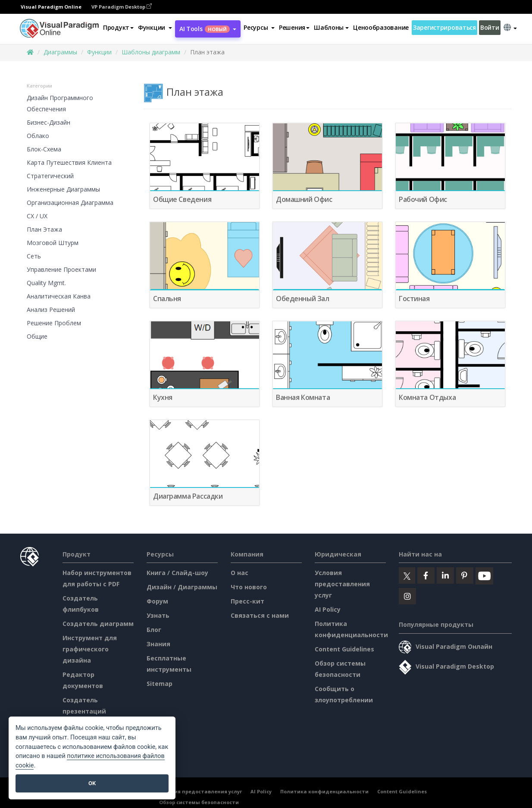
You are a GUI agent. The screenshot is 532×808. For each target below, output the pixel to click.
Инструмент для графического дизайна (90, 649)
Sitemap (160, 684)
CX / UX (37, 216)
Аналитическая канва (59, 296)
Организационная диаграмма (70, 203)
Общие (37, 336)
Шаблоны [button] (331, 27)
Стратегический (50, 176)
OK (92, 783)
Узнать (158, 615)
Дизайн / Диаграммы (182, 587)
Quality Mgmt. (46, 283)
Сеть (34, 256)
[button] (155, 28)
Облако (38, 136)
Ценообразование (381, 27)
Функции (99, 52)
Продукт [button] (118, 27)
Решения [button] (294, 27)
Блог (154, 630)
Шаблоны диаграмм (151, 52)
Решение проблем (54, 323)
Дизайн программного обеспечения (60, 103)
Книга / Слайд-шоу (177, 573)
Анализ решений (51, 310)
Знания (158, 644)
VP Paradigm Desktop (122, 7)
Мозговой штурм (53, 243)
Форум (157, 601)
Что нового (249, 587)
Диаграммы (60, 52)
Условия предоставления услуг (342, 584)
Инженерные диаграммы (63, 189)
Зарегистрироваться (444, 27)
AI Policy (328, 609)
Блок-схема (44, 149)
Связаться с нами (260, 615)
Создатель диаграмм (98, 624)
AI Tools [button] (208, 29)
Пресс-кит (247, 601)
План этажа (44, 229)
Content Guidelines (344, 649)
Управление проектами (61, 269)
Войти (490, 27)
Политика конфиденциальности (324, 791)
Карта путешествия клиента (69, 162)
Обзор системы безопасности (199, 802)
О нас (239, 573)
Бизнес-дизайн (49, 122)
